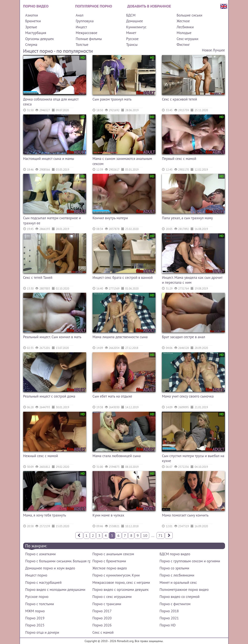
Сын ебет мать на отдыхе (112, 396)
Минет (131, 33)
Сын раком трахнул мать (112, 99)
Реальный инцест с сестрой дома (49, 396)
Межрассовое (86, 33)
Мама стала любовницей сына (117, 456)
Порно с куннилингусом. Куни (116, 575)
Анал (79, 15)
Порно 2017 (102, 611)
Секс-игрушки (187, 39)
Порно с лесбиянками (177, 575)
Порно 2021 (169, 618)
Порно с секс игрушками (112, 597)
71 (161, 535)
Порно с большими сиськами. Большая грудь (58, 561)
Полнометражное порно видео (184, 590)
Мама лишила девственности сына (120, 337)
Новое (207, 50)
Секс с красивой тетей (179, 99)
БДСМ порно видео (175, 554)
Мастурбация (36, 33)
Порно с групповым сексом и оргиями (190, 561)
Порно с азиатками (41, 554)
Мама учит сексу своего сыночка (188, 396)
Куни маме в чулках (108, 515)
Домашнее (134, 21)
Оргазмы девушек (40, 39)
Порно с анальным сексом (113, 554)
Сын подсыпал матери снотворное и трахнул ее (52, 221)
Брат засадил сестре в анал (183, 337)
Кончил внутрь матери (110, 218)
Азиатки (32, 15)
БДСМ (131, 15)
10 (145, 535)
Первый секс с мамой (179, 159)
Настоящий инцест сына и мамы (49, 159)
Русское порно (37, 597)
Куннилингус (136, 27)
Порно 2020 (102, 618)
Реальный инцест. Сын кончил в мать (52, 337)
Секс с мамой (103, 632)
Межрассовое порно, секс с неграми (121, 582)
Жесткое (183, 21)
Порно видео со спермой (180, 597)
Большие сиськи (189, 15)
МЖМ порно (35, 611)
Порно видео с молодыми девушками (55, 590)
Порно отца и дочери (42, 632)
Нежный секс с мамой (41, 456)
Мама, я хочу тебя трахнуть (45, 515)
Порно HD (168, 625)
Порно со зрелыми (174, 568)
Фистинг (183, 45)
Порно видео (36, 6)
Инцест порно (36, 575)
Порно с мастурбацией (43, 582)
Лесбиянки (185, 27)
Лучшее (219, 50)
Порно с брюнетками (109, 561)
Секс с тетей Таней (38, 278)
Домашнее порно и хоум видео (50, 568)
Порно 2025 (35, 625)
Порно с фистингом (175, 604)
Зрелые (31, 27)
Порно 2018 (169, 611)
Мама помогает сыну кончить (185, 515)
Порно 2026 (102, 625)
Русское (132, 39)
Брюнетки (33, 21)
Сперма (31, 45)
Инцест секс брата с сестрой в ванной (123, 278)
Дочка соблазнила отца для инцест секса (51, 102)
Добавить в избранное (149, 6)
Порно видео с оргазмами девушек (120, 590)
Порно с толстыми (40, 604)
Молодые (184, 33)
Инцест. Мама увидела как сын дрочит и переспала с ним (192, 280)
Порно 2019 (35, 618)
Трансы (132, 45)
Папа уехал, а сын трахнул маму (187, 218)
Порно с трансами (107, 604)
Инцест (81, 27)
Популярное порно (94, 6)
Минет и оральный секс (178, 582)
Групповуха (84, 21)
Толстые (82, 45)
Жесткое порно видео (110, 568)
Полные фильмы (89, 39)
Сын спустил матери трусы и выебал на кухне (193, 458)
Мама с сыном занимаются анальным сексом (122, 161)
